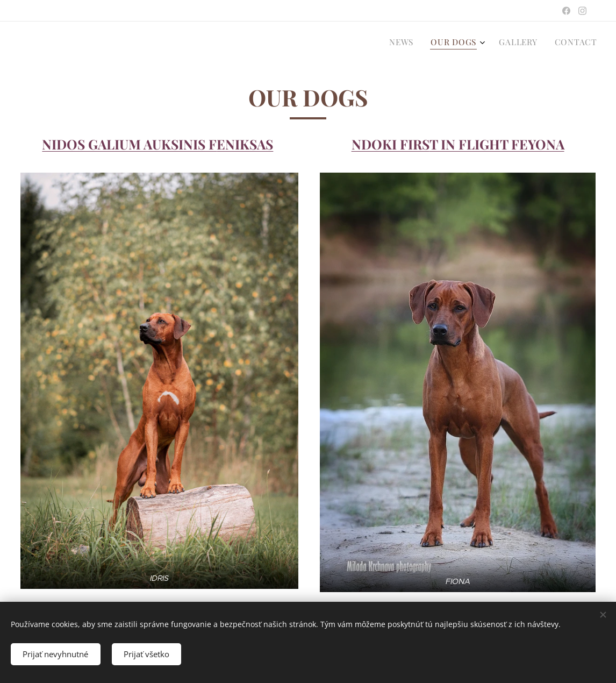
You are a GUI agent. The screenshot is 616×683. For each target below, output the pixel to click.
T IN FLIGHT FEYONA (496, 144)
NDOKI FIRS (390, 144)
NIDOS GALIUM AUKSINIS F (129, 144)
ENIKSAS (245, 144)
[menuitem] (543, 44)
